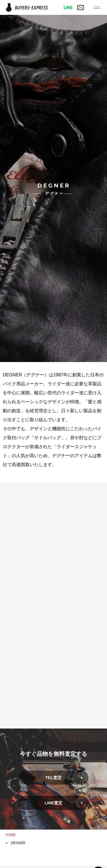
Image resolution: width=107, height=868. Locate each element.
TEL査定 (53, 777)
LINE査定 (53, 803)
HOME (11, 835)
